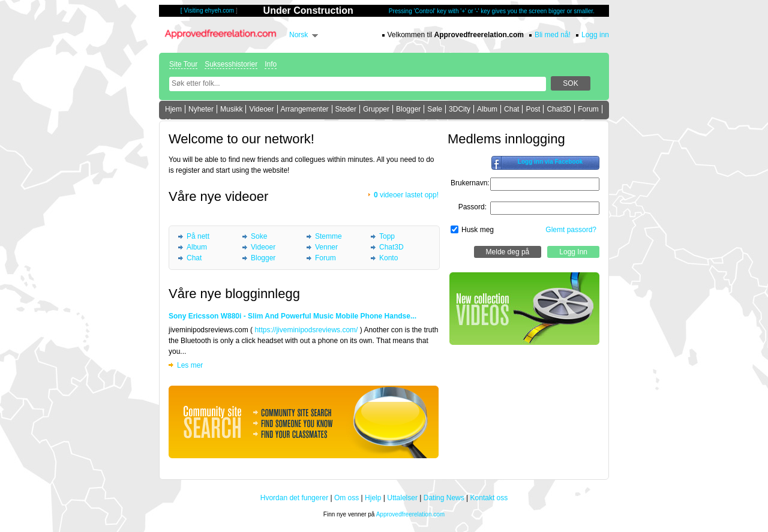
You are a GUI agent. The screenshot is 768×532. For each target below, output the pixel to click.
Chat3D (559, 109)
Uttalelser (402, 498)
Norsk (298, 35)
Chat (511, 109)
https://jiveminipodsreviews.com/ (306, 330)
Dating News (444, 498)
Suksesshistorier (231, 64)
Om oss (346, 498)
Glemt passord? (571, 230)
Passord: (472, 207)
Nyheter (201, 109)
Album (487, 109)
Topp (387, 236)
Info (271, 64)
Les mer (190, 365)
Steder (346, 109)
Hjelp (373, 498)
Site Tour (183, 64)
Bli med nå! (553, 35)
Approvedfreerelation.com (411, 514)
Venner (326, 247)
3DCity (460, 109)
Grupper (376, 109)
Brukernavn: (470, 183)
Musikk (231, 109)
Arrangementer (305, 109)
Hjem (173, 109)
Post (533, 109)
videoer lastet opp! (406, 195)
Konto (388, 258)
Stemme (328, 236)
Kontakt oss (489, 498)
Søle (435, 109)
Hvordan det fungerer (294, 498)
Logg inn (595, 35)
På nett (198, 236)
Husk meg (478, 230)
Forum (588, 109)
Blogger (408, 109)
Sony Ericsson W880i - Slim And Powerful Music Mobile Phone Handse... (292, 316)
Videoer (261, 109)
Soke (259, 236)
